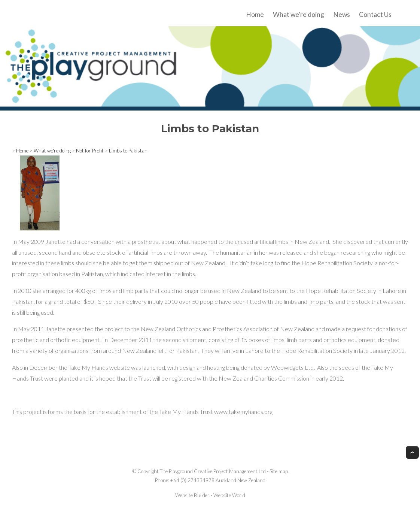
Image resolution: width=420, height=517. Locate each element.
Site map (279, 471)
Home (255, 14)
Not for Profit (90, 151)
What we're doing (299, 14)
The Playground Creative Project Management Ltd (213, 471)
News (342, 14)
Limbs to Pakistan (128, 151)
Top (412, 452)
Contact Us (375, 14)
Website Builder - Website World (210, 495)
